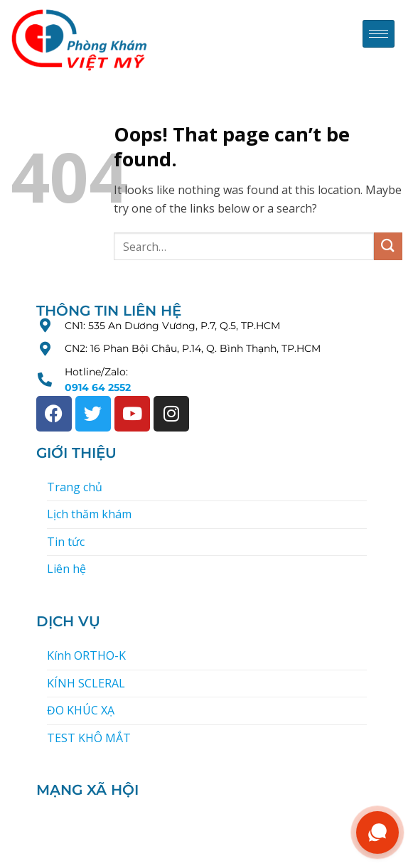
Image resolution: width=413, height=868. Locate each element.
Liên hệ (66, 569)
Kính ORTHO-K (86, 655)
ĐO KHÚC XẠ (81, 710)
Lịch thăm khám (89, 514)
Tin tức (66, 542)
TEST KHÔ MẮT (89, 738)
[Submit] (388, 246)
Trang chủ (75, 487)
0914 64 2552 (98, 387)
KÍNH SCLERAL (86, 683)
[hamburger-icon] (379, 34)
